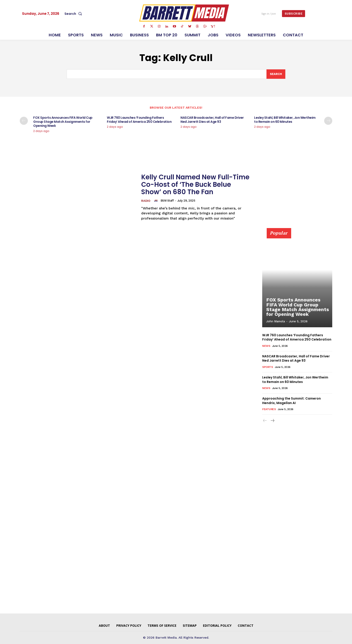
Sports (267, 367)
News (266, 346)
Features (269, 409)
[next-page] (328, 121)
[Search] (276, 74)
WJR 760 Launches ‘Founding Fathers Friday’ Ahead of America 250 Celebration (139, 120)
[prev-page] (24, 121)
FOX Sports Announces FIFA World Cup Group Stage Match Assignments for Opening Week (63, 122)
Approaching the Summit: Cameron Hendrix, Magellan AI (291, 401)
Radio (146, 201)
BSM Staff (167, 201)
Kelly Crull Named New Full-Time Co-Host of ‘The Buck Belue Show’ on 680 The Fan (196, 185)
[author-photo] (157, 201)
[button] (74, 14)
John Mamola (276, 322)
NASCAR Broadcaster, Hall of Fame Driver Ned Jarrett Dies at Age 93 (212, 120)
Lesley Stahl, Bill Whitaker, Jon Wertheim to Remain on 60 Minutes (285, 120)
